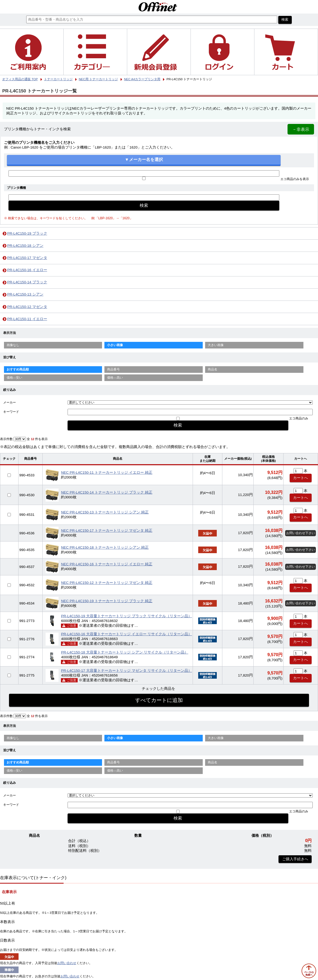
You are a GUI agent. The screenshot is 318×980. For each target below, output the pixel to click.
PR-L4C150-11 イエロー (27, 319)
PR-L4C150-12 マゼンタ (27, 307)
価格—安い (15, 378)
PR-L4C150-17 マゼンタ (27, 258)
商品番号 (113, 369)
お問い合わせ (67, 963)
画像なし (13, 345)
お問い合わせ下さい (301, 533)
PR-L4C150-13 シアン (25, 294)
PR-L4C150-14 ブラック (27, 282)
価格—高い (115, 378)
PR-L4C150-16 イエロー (27, 270)
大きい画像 (216, 345)
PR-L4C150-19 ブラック (27, 233)
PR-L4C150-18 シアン (25, 246)
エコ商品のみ (299, 418)
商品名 (213, 369)
